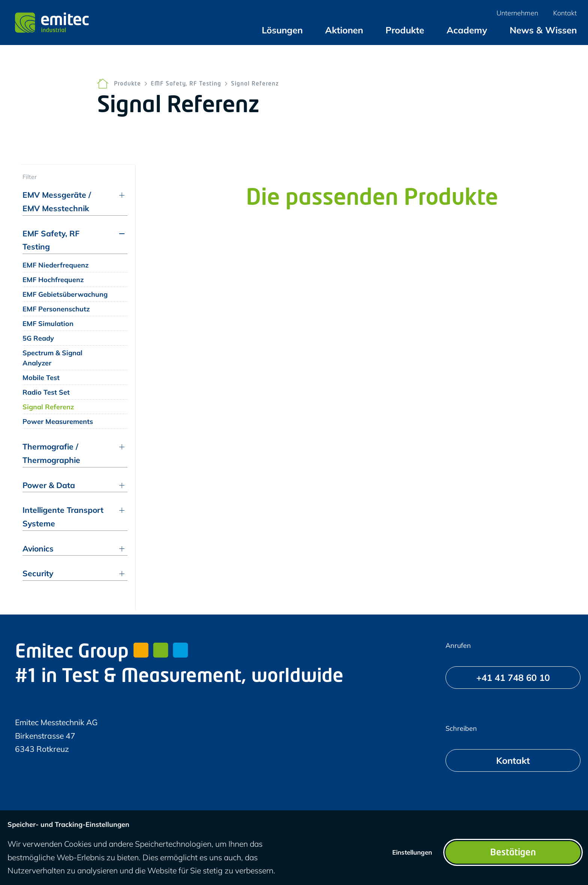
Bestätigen (513, 853)
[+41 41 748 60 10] (513, 678)
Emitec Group (101, 653)
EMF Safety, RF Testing (186, 84)
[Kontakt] (513, 760)
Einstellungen (412, 852)
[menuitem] (282, 30)
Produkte (127, 84)
